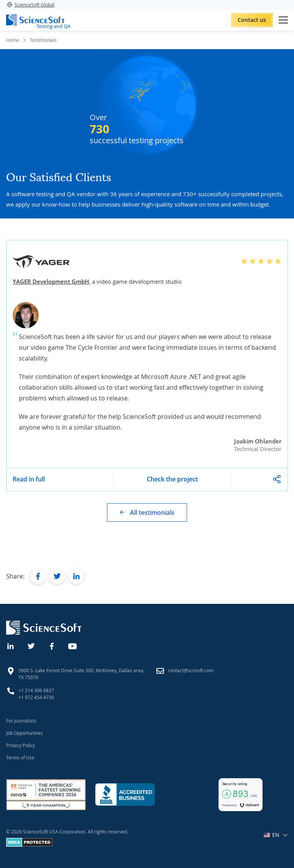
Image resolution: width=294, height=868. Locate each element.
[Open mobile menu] (283, 20)
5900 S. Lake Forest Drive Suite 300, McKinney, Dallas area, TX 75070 (81, 674)
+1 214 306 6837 (36, 690)
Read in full (29, 479)
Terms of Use (20, 757)
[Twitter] (31, 645)
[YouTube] (73, 645)
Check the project (172, 479)
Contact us (252, 20)
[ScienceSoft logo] (35, 20)
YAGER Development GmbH (51, 281)
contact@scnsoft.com (191, 670)
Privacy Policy (21, 745)
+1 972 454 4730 (36, 697)
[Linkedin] (11, 645)
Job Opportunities (25, 733)
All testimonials (152, 513)
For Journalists (21, 721)
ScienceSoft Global (30, 5)
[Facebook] (52, 645)
